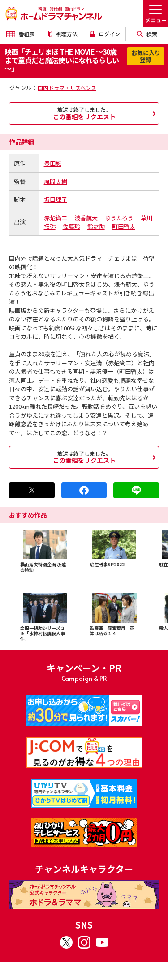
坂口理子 (56, 199)
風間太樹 (56, 182)
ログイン (105, 34)
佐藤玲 (71, 226)
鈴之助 (96, 226)
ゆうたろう (119, 218)
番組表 (21, 34)
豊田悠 (53, 163)
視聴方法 (63, 34)
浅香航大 (86, 218)
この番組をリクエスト (84, 113)
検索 (147, 34)
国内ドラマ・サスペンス (67, 88)
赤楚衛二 (56, 218)
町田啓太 (124, 226)
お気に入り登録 (146, 56)
